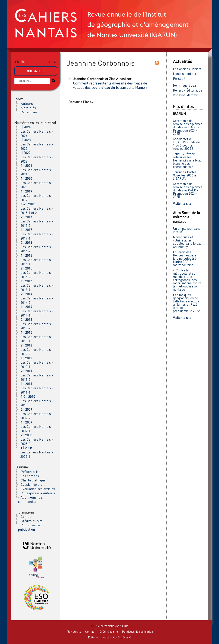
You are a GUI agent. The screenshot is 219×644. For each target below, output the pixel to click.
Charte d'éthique (33, 480)
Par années (29, 112)
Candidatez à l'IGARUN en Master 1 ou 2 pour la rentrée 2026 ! (187, 144)
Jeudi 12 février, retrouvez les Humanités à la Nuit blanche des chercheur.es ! (187, 160)
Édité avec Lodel (98, 637)
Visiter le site (182, 203)
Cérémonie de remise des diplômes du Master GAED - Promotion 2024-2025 (188, 190)
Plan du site (74, 631)
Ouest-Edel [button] (36, 71)
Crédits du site (32, 521)
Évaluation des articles (38, 489)
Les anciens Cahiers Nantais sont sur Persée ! (187, 74)
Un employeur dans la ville (187, 230)
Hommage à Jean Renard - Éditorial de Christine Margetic (188, 90)
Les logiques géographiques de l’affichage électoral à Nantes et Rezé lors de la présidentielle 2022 (187, 303)
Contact (27, 517)
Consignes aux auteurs (38, 493)
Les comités (30, 476)
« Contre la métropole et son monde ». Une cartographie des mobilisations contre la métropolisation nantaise (187, 280)
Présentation (31, 472)
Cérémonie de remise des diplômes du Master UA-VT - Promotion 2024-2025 (188, 127)
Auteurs (27, 104)
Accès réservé (122, 637)
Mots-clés (28, 108)
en (23, 62)
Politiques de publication (29, 527)
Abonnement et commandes (31, 499)
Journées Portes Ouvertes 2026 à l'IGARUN (185, 175)
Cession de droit (33, 484)
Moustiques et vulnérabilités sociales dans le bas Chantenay (187, 242)
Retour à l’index (81, 102)
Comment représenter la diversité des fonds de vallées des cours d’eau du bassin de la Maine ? (110, 85)
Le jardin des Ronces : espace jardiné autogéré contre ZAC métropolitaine (185, 258)
